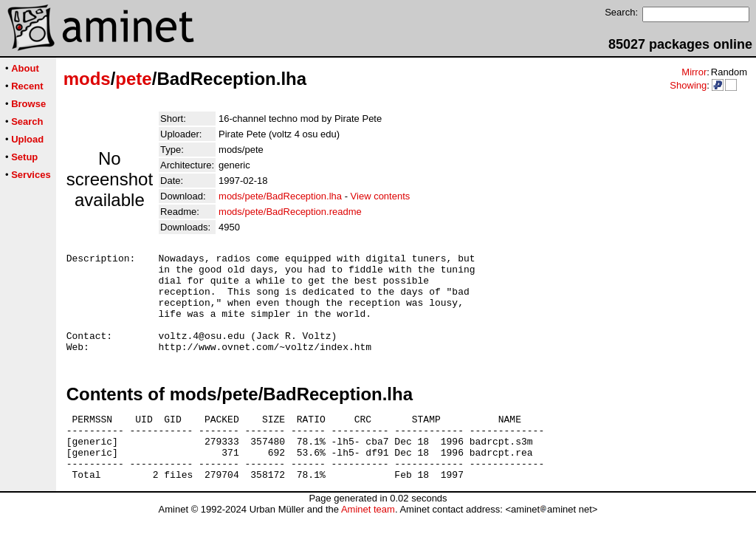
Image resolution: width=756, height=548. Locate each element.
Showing (688, 85)
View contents (381, 196)
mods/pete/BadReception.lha (280, 196)
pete (133, 79)
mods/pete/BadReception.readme (290, 212)
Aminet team (368, 542)
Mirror (694, 72)
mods (87, 79)
